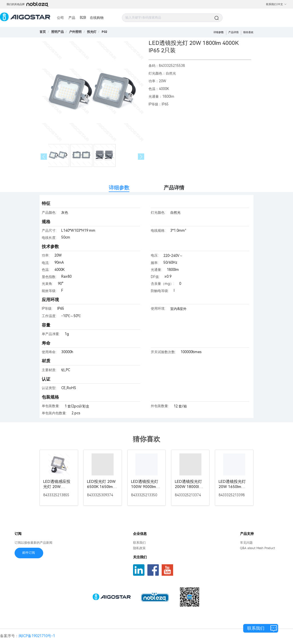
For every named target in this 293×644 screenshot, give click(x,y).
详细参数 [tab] (119, 188)
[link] (58, 32)
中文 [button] (282, 4)
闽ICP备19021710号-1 (37, 636)
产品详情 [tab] (174, 188)
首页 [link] (43, 32)
